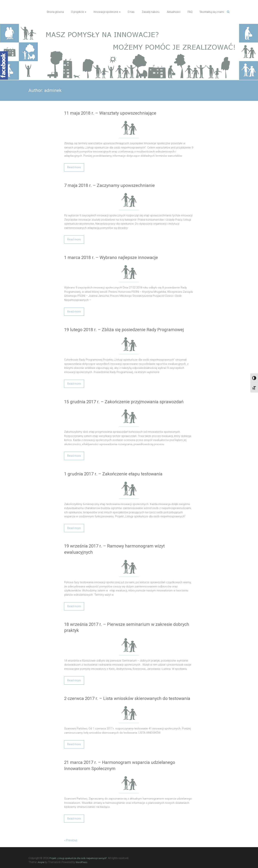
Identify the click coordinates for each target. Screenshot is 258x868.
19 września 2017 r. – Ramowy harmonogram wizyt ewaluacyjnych (114, 549)
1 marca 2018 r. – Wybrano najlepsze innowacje (111, 258)
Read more (74, 167)
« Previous (71, 840)
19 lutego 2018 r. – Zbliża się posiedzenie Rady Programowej (124, 330)
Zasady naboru (151, 12)
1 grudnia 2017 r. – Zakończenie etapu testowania (113, 474)
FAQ (190, 12)
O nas (131, 12)
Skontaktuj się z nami (212, 12)
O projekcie (77, 12)
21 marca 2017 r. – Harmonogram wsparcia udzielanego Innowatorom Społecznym (120, 765)
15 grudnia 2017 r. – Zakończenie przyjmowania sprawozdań (124, 402)
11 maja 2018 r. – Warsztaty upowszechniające (110, 113)
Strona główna (55, 12)
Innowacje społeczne (106, 12)
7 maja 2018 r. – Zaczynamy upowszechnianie (109, 185)
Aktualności (174, 12)
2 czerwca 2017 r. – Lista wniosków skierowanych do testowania (127, 699)
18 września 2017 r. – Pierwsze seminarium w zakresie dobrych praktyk (127, 627)
